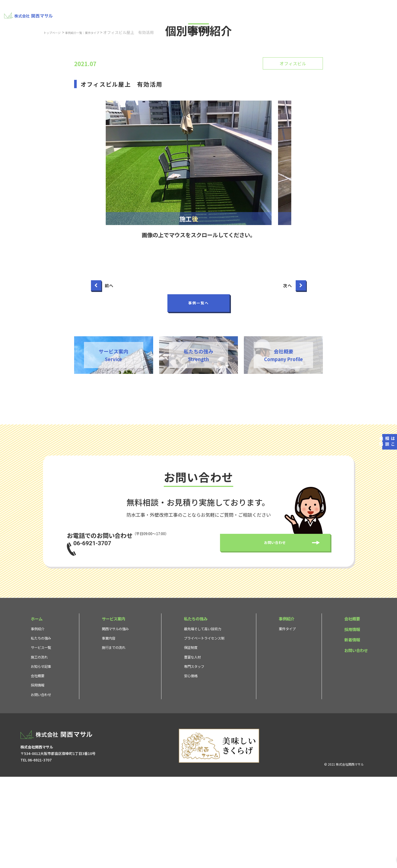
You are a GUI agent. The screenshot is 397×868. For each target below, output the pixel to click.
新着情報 (352, 730)
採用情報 (338, 12)
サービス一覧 (41, 738)
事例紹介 (268, 12)
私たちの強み (213, 12)
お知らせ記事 (41, 757)
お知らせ (292, 12)
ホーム (37, 709)
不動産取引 (243, 12)
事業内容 (109, 729)
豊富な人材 (192, 747)
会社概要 (315, 12)
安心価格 (191, 766)
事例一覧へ (198, 386)
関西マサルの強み (115, 719)
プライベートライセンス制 (204, 729)
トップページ (55, 115)
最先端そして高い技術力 (203, 719)
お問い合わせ (375, 12)
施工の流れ (39, 747)
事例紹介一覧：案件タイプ (95, 115)
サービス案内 (181, 12)
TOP (130, 12)
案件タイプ (287, 719)
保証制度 (191, 738)
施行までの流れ (114, 738)
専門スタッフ (194, 757)
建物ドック (152, 12)
